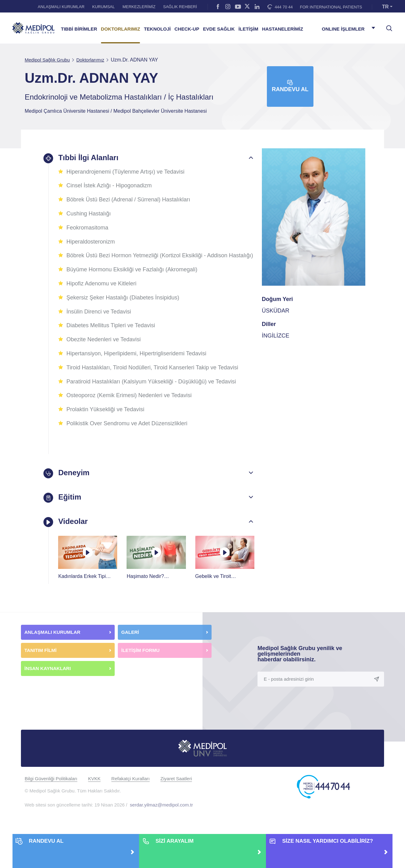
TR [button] (385, 7)
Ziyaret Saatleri (176, 787)
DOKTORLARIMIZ (121, 29)
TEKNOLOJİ (157, 29)
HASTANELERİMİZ (282, 29)
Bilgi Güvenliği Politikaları (51, 787)
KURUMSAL (103, 7)
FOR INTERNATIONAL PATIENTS (331, 7)
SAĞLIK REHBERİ (180, 7)
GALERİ (130, 641)
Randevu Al (290, 86)
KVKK (94, 787)
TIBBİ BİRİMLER (79, 29)
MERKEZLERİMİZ (139, 7)
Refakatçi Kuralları (130, 787)
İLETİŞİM (248, 29)
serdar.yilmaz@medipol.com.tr (162, 813)
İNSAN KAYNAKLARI (48, 677)
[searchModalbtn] (387, 26)
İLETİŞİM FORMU (140, 659)
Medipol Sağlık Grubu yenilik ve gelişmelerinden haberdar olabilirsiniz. (300, 662)
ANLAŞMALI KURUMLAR (61, 7)
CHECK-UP (187, 29)
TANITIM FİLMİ (40, 659)
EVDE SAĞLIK (219, 29)
